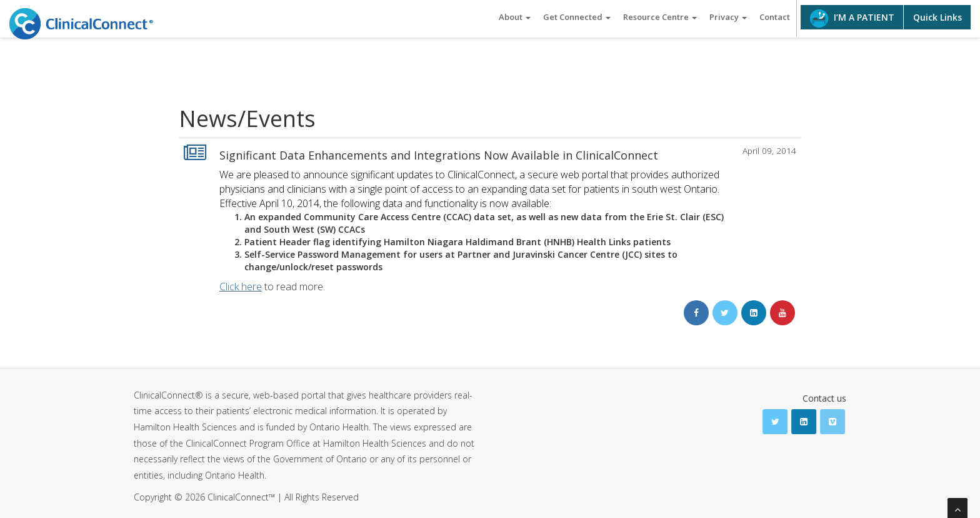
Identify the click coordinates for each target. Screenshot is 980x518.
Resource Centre (660, 17)
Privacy (728, 17)
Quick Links (937, 17)
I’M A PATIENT (852, 18)
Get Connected (577, 17)
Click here (241, 287)
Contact (775, 17)
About (515, 17)
